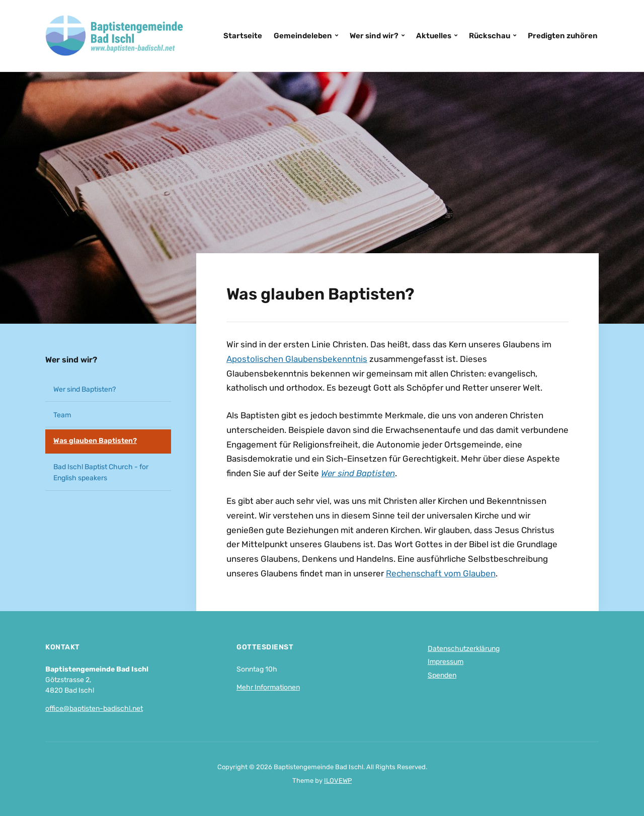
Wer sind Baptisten (358, 473)
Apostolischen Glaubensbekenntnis (297, 359)
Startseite (243, 36)
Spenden (442, 675)
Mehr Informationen (268, 687)
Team (62, 415)
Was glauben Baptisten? (95, 441)
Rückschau (490, 36)
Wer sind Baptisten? (85, 389)
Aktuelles (434, 36)
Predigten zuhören (563, 36)
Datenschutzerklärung (464, 649)
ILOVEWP (338, 781)
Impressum (446, 662)
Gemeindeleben (303, 36)
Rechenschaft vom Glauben (441, 573)
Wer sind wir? (374, 36)
